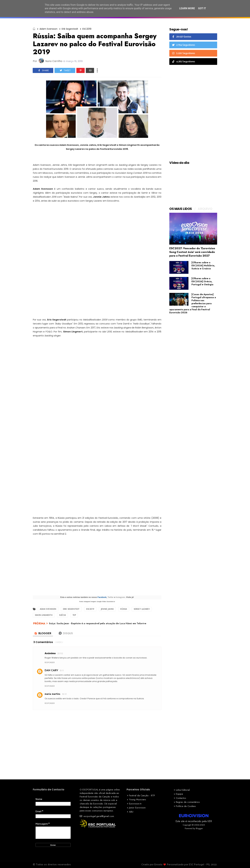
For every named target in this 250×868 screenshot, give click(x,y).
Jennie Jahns (107, 609)
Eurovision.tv (135, 804)
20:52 (60, 653)
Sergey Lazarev (142, 609)
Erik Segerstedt (70, 29)
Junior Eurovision (137, 808)
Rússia (124, 609)
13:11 (62, 670)
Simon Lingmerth (44, 615)
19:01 (64, 694)
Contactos (181, 798)
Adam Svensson (48, 29)
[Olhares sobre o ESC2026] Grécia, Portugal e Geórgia (202, 281)
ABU (131, 812)
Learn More (187, 8)
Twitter (111, 597)
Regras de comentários (188, 802)
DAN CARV (51, 670)
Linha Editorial (183, 790)
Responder (50, 662)
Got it (202, 8)
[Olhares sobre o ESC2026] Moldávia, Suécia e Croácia (203, 265)
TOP (74, 615)
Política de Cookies (186, 806)
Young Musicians (138, 799)
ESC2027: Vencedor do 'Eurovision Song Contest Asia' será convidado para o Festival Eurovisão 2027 (192, 252)
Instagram (120, 597)
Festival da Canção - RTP (142, 795)
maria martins (52, 694)
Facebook (102, 597)
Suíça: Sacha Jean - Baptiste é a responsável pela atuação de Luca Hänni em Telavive (98, 623)
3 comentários (43, 642)
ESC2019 (87, 29)
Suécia (62, 615)
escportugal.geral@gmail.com (97, 816)
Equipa (179, 794)
